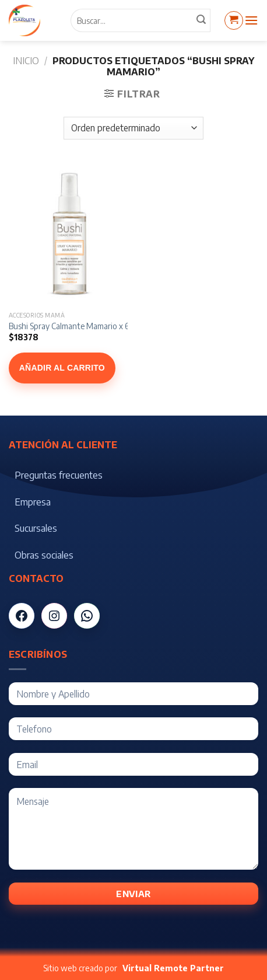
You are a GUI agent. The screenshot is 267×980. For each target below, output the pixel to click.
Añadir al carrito (62, 368)
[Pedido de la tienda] (133, 128)
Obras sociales (44, 555)
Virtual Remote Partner (173, 968)
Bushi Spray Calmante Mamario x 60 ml (76, 326)
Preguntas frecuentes (59, 475)
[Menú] (251, 20)
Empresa (33, 502)
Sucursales (36, 528)
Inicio (26, 61)
